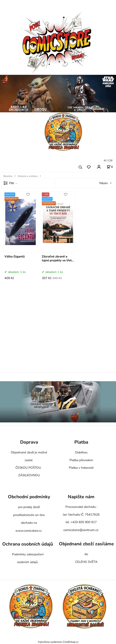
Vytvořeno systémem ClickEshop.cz (58, 642)
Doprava (29, 442)
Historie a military (28, 176)
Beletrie (8, 176)
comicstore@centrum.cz (81, 530)
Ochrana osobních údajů (28, 544)
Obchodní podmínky (29, 497)
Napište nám (81, 497)
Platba (81, 442)
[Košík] (110, 167)
